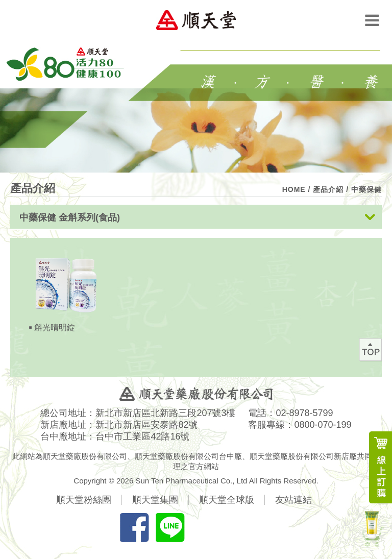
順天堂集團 (155, 500)
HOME (294, 189)
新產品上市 (372, 527)
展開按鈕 (370, 217)
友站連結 (293, 500)
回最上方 (370, 350)
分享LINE (170, 527)
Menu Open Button (372, 20)
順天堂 (196, 20)
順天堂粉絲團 (84, 500)
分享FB (134, 527)
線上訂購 (381, 467)
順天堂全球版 (227, 500)
